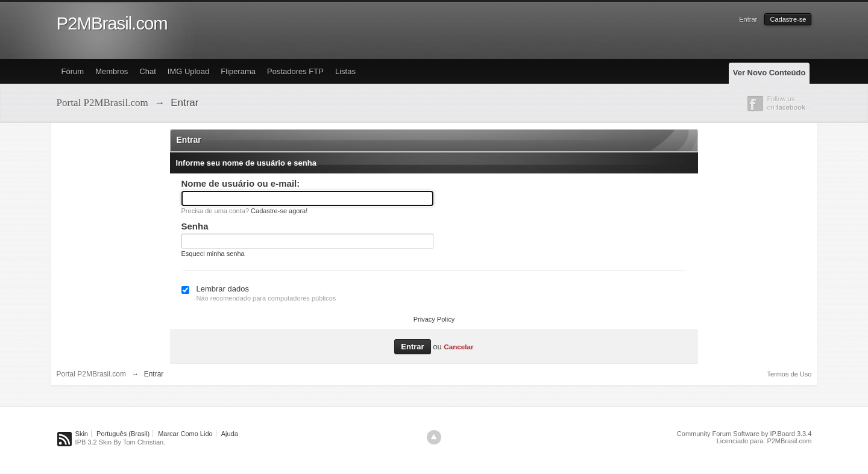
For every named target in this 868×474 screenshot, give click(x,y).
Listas (345, 71)
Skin (82, 434)
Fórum (73, 71)
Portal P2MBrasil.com (91, 374)
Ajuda (230, 434)
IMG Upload (188, 71)
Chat (147, 71)
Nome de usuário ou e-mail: (241, 183)
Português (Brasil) (123, 434)
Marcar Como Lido (185, 434)
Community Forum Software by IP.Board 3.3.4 (744, 434)
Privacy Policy (434, 319)
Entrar (748, 19)
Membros (112, 71)
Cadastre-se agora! (279, 211)
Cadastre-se (788, 19)
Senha (195, 226)
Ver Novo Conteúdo (769, 73)
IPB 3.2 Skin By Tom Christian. (121, 442)
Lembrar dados (223, 289)
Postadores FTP (295, 71)
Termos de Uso (789, 374)
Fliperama (238, 71)
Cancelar (458, 347)
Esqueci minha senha (213, 254)
